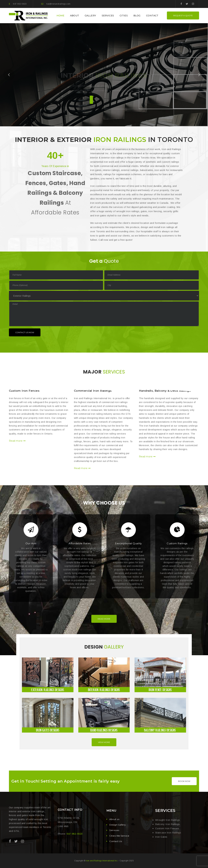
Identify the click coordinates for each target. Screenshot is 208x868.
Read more (17, 441)
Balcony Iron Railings (167, 824)
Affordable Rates (80, 543)
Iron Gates (161, 837)
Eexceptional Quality (128, 543)
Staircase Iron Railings (168, 833)
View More (104, 742)
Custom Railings (177, 543)
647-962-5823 (20, 4)
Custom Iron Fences (24, 391)
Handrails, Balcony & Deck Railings (165, 391)
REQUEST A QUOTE (183, 15)
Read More (104, 619)
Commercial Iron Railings (93, 391)
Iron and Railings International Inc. (102, 861)
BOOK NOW (184, 781)
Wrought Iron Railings (168, 820)
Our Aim (31, 543)
